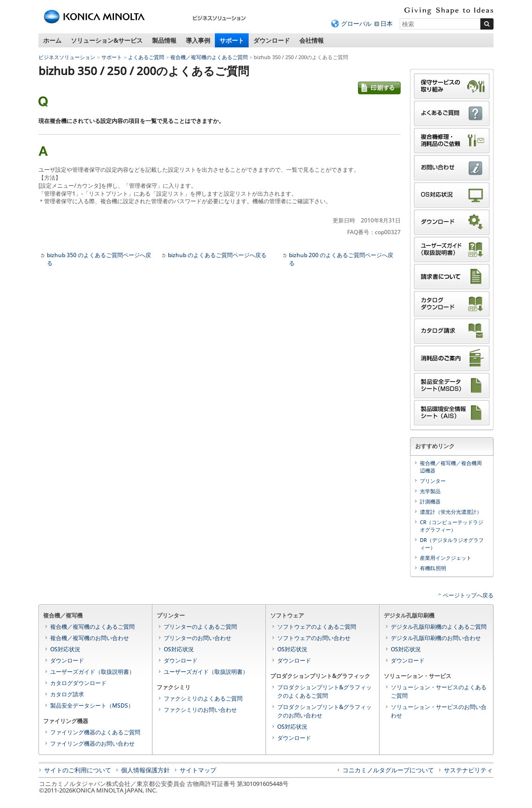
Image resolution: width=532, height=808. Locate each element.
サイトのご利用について (78, 770)
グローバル (356, 23)
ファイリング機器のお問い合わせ (92, 743)
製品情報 (164, 40)
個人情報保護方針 (145, 770)
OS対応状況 (65, 649)
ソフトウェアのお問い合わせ (314, 638)
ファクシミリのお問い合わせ (200, 710)
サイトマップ (198, 770)
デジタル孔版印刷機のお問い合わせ (436, 638)
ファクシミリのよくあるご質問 (203, 698)
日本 (387, 23)
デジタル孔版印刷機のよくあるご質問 (439, 627)
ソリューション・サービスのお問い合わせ (439, 711)
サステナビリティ (468, 770)
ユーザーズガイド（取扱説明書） (92, 672)
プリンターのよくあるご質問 (200, 627)
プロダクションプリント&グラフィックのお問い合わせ (324, 711)
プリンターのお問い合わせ (198, 638)
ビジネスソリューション (67, 57)
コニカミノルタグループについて (388, 770)
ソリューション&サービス (107, 40)
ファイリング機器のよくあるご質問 (95, 732)
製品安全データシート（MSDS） (92, 705)
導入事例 (198, 40)
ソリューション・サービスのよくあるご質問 (439, 691)
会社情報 (312, 40)
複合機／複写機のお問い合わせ (90, 638)
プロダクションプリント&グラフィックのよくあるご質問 (324, 691)
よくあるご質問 (146, 57)
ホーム (52, 40)
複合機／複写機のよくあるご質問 (209, 57)
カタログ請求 (67, 694)
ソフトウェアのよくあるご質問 (317, 627)
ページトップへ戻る (468, 595)
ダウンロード (272, 40)
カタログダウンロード (78, 683)
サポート (232, 40)
